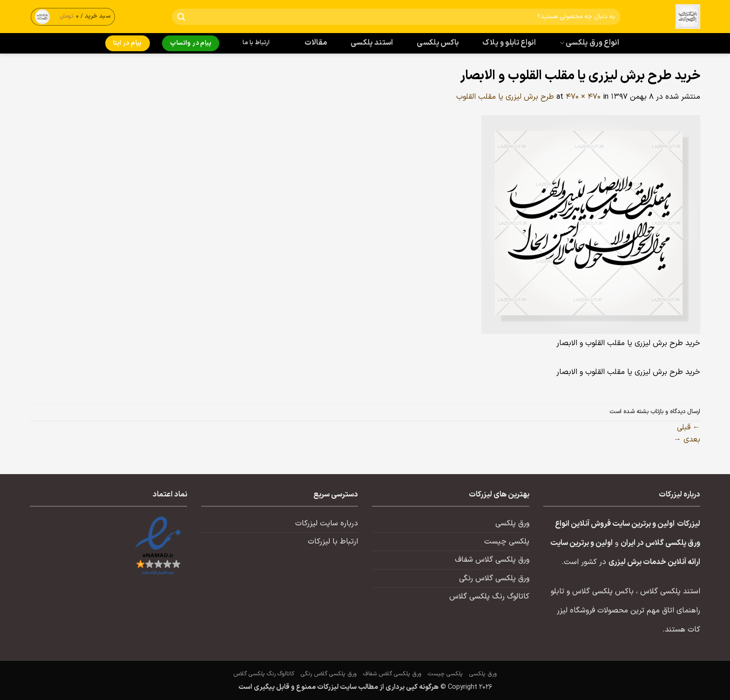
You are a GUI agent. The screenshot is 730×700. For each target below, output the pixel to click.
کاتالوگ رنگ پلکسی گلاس (489, 597)
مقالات (316, 43)
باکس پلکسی (438, 43)
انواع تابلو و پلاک (509, 43)
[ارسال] (181, 17)
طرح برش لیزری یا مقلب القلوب (505, 97)
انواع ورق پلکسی (589, 43)
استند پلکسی (372, 43)
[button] (73, 17)
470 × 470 (583, 97)
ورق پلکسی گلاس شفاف (492, 560)
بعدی (687, 440)
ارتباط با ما (256, 43)
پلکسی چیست (507, 542)
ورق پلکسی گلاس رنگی (494, 578)
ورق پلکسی (512, 523)
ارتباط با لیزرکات (333, 542)
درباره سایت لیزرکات (327, 523)
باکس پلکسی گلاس (603, 591)
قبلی (689, 428)
